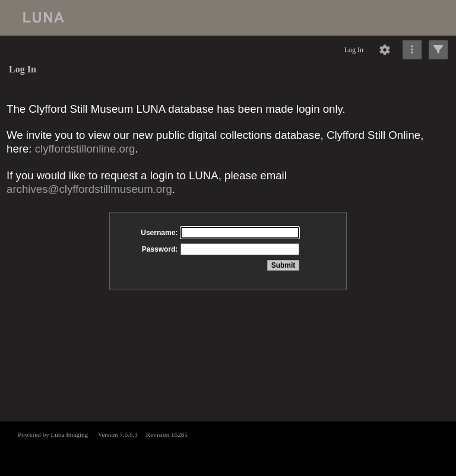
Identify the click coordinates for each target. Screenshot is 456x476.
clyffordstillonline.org (85, 149)
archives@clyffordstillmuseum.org (89, 189)
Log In (354, 50)
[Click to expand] (438, 50)
